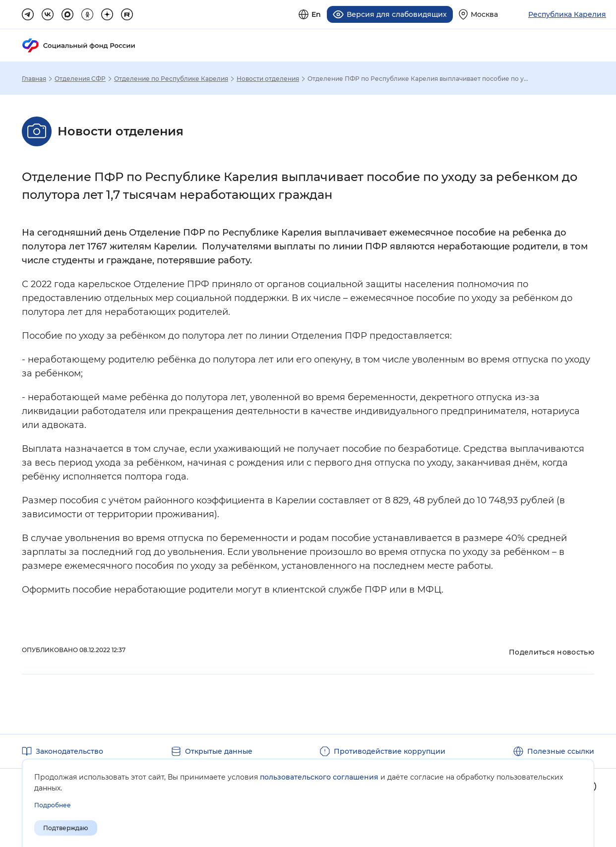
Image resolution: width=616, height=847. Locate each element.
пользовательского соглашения (319, 777)
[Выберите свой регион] (478, 14)
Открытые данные (219, 751)
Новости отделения (268, 78)
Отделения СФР (80, 78)
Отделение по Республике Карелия (171, 78)
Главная (34, 78)
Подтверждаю (66, 828)
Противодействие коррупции (390, 751)
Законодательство (69, 751)
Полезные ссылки (561, 751)
